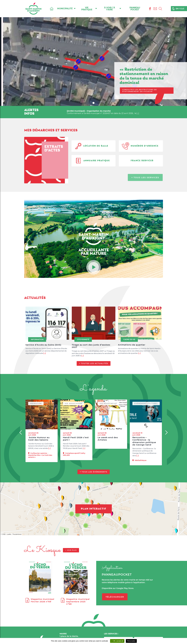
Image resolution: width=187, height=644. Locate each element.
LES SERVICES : (111, 634)
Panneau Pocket (135, 9)
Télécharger (115, 609)
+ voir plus (71, 563)
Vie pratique (89, 9)
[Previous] (21, 445)
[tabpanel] (93, 53)
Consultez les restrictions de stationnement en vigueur (140, 91)
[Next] (166, 445)
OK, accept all (117, 641)
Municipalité (66, 8)
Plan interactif (94, 521)
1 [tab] (94, 103)
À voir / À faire (113, 9)
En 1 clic (180, 9)
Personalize (131, 641)
